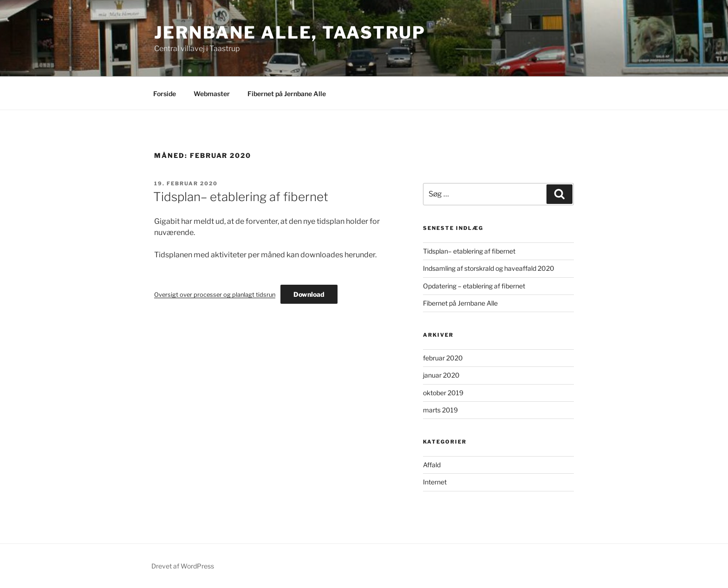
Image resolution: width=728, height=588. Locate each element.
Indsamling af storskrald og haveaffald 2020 (489, 268)
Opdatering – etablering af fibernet (474, 286)
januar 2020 (441, 375)
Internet (435, 482)
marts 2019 (440, 410)
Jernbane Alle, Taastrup (290, 33)
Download (309, 294)
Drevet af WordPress (183, 566)
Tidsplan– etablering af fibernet (241, 197)
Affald (432, 465)
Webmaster (212, 94)
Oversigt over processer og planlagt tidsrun (215, 295)
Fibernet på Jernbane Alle (287, 94)
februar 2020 (443, 358)
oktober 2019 (443, 393)
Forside (165, 94)
